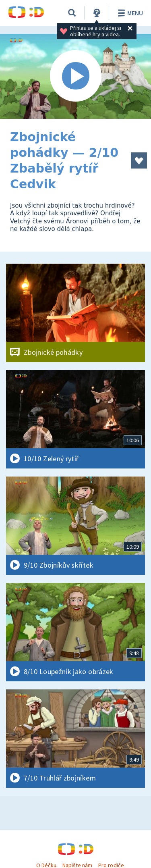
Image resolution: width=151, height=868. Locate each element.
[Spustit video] (75, 76)
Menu (129, 13)
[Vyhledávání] (72, 13)
